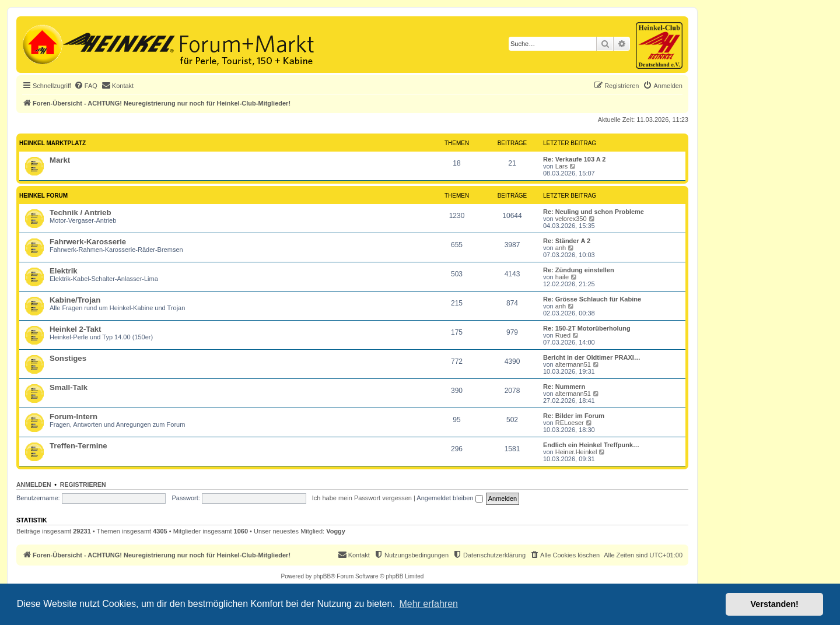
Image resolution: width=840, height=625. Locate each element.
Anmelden (34, 484)
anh (561, 248)
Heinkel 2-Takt (75, 329)
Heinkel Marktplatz (52, 143)
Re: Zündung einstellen (579, 270)
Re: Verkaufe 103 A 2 (574, 159)
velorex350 (571, 219)
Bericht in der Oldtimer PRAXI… (592, 357)
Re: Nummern (564, 387)
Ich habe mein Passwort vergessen (362, 498)
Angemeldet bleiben (449, 498)
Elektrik (64, 271)
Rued (563, 335)
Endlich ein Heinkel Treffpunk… (591, 445)
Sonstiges (68, 358)
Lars (561, 166)
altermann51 (573, 364)
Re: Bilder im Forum (574, 416)
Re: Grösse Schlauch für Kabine (592, 299)
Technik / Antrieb (80, 213)
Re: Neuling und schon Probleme (594, 212)
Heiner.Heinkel (576, 452)
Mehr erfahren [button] (428, 604)
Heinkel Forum (43, 196)
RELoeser (570, 423)
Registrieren (83, 484)
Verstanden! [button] (775, 604)
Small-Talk (69, 387)
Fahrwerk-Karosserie (88, 242)
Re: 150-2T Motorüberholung (587, 328)
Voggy (336, 531)
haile (562, 277)
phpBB (322, 576)
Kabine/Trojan (75, 300)
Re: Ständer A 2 (567, 241)
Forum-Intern (73, 417)
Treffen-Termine (78, 446)
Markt (60, 160)
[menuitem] (86, 86)
